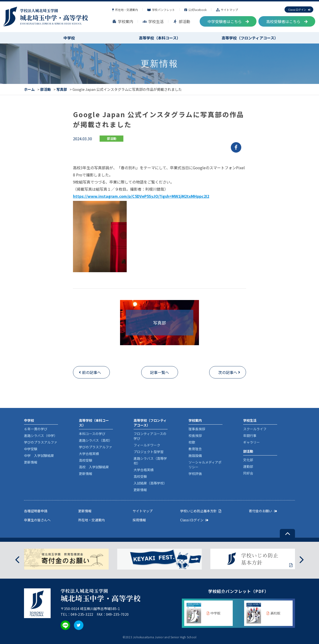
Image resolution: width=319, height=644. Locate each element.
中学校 (69, 38)
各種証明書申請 (36, 511)
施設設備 (195, 455)
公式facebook (196, 10)
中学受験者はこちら (228, 21)
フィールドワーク (147, 445)
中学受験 (31, 449)
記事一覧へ (159, 372)
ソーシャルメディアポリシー (205, 465)
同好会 (248, 473)
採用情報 (139, 520)
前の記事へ (92, 372)
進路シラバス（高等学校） (150, 461)
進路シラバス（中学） (41, 436)
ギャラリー (251, 442)
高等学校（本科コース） (160, 38)
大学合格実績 (89, 454)
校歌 (192, 442)
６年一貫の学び (36, 429)
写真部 (62, 89)
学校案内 (123, 21)
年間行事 (250, 436)
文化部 (248, 460)
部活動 (182, 21)
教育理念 (195, 449)
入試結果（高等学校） (150, 483)
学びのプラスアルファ (41, 442)
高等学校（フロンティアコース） (250, 38)
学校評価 (195, 474)
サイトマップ (227, 10)
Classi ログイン (299, 10)
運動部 (248, 466)
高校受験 (86, 460)
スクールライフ (255, 429)
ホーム (29, 89)
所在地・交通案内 (125, 10)
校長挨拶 (195, 436)
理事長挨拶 (197, 429)
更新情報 (31, 462)
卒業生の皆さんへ (37, 520)
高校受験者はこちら (287, 21)
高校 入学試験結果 (94, 467)
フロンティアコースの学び (150, 436)
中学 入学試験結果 (39, 455)
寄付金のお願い (263, 511)
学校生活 (153, 21)
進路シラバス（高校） (96, 440)
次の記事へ (228, 372)
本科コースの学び (92, 434)
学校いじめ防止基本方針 (201, 511)
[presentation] (17, 559)
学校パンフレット (161, 10)
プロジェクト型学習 (149, 452)
